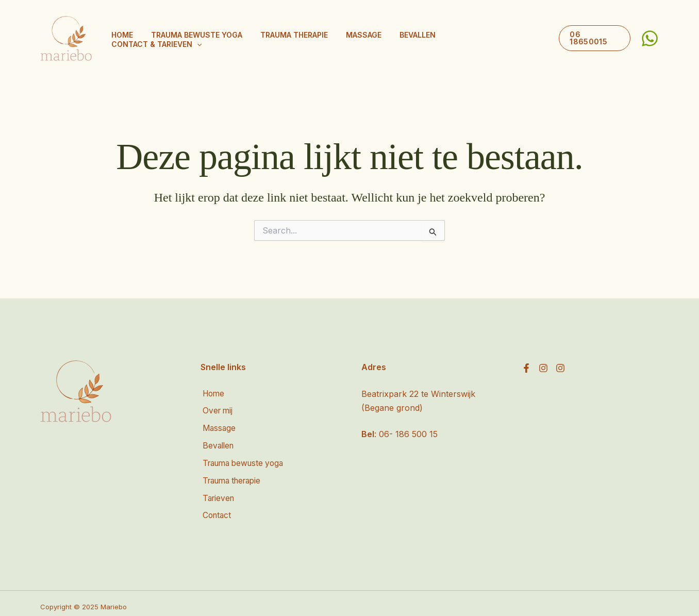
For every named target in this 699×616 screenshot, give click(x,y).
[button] (538, 39)
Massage (378, 38)
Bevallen (424, 38)
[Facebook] (526, 368)
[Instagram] (543, 368)
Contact (216, 510)
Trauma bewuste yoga (227, 38)
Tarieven (218, 493)
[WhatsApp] (650, 38)
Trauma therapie (316, 38)
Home (160, 38)
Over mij (217, 410)
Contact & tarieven (498, 39)
